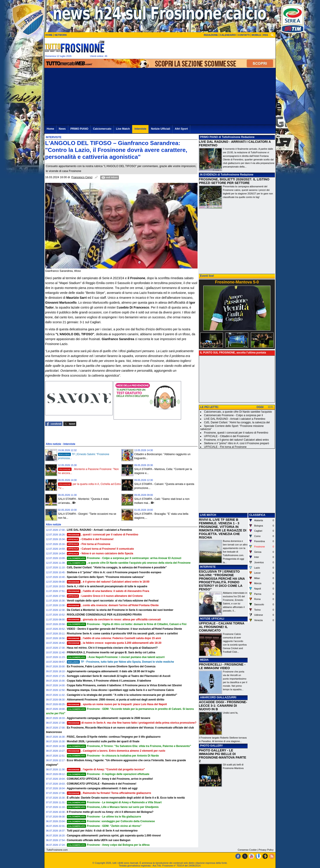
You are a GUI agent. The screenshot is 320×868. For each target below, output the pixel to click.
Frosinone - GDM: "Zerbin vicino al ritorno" (104, 826)
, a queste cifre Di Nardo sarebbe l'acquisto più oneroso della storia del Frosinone (129, 563)
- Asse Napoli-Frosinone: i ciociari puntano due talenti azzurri (116, 657)
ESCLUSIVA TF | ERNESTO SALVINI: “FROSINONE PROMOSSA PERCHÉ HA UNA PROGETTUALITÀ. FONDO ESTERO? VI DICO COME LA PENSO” (222, 580)
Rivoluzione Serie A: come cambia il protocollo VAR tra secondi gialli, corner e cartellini (122, 634)
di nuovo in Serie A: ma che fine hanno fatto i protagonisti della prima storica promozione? (132, 723)
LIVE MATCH (208, 515)
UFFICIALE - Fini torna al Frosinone (225, 447)
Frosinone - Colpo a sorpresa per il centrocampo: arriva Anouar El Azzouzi (124, 558)
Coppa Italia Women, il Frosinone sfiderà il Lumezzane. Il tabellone (109, 681)
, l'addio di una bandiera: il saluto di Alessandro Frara (108, 591)
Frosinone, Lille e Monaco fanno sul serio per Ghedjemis (113, 807)
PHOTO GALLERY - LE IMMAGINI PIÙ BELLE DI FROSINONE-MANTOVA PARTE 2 (223, 756)
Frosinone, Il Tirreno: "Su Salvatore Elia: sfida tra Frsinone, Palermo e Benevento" (129, 746)
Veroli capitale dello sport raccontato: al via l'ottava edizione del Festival (113, 601)
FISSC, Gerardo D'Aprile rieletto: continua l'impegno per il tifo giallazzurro (114, 737)
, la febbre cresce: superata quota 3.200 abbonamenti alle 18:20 (114, 643)
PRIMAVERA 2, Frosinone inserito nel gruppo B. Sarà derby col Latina (111, 652)
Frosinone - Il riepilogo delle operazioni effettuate (108, 774)
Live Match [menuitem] (123, 129)
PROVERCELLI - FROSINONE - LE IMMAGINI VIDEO (222, 666)
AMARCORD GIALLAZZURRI (218, 697)
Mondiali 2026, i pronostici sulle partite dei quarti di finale (103, 741)
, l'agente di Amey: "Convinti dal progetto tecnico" (106, 769)
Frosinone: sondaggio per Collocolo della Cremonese (111, 821)
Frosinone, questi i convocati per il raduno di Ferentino (236, 433)
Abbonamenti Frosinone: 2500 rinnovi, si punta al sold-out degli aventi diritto (116, 700)
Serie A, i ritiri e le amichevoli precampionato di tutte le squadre (107, 586)
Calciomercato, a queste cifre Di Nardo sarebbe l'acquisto (238, 412)
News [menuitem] (62, 129)
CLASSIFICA (257, 515)
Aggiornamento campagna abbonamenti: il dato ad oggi (102, 788)
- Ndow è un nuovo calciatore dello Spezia (100, 553)
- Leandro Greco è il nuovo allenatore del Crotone (105, 596)
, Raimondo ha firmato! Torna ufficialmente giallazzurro (109, 793)
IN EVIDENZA (208, 175)
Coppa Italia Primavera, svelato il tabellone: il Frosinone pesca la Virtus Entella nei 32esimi (124, 685)
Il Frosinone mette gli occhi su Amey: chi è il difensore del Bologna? (110, 812)
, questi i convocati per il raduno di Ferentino (103, 535)
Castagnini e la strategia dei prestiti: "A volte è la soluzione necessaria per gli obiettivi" (122, 695)
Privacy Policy (266, 850)
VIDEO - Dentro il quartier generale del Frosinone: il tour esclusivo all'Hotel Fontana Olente (124, 629)
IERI (271, 407)
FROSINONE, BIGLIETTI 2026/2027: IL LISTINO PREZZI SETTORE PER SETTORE (234, 181)
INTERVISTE (208, 567)
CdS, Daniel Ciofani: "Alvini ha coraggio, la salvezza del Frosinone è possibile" (117, 567)
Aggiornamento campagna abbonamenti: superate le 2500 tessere (109, 718)
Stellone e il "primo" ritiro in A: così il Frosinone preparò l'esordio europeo (114, 572)
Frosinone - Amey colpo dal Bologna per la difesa (108, 845)
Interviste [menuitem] (140, 129)
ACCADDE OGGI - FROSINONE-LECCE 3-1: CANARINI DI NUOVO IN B (223, 706)
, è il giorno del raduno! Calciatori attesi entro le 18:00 (108, 582)
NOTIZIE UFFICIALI (212, 619)
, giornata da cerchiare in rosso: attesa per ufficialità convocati (114, 620)
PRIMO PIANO (209, 137)
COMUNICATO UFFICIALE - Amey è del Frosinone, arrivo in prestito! (110, 779)
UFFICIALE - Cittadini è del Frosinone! (227, 436)
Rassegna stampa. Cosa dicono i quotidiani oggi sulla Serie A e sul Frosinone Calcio (121, 690)
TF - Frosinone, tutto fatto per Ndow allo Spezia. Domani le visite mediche (120, 662)
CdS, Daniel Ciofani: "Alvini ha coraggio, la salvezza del (237, 422)
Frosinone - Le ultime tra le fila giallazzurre (104, 817)
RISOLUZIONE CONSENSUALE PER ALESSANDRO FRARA (104, 615)
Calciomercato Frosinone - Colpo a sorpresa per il (233, 415)
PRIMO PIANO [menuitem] (79, 129)
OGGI (260, 407)
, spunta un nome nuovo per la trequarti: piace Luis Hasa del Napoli (117, 704)
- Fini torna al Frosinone (89, 544)
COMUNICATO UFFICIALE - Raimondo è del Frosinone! (102, 784)
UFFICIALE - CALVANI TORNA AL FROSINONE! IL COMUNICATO (222, 627)
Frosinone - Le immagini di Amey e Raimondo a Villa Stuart (114, 802)
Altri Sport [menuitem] (181, 129)
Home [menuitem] (50, 129)
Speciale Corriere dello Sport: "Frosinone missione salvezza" (106, 577)
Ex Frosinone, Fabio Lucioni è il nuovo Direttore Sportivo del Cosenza (111, 666)
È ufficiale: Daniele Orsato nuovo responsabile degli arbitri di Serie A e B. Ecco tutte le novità (126, 798)
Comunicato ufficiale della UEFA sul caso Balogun (99, 840)
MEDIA (204, 660)
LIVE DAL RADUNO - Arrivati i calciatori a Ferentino (99, 530)
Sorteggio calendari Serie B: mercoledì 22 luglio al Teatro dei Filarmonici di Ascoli (119, 676)
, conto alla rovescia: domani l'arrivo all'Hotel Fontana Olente (113, 605)
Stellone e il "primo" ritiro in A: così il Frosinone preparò (237, 443)
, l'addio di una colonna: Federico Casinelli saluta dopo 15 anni (114, 638)
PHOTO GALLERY (211, 746)
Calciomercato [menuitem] (102, 129)
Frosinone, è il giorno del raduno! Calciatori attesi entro (236, 440)
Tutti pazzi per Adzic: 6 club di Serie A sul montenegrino (102, 831)
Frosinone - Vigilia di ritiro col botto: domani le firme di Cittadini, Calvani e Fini (127, 624)
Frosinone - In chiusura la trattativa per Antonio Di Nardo (113, 756)
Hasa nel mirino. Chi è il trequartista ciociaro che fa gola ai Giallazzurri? (112, 648)
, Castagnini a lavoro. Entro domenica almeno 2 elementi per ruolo (116, 751)
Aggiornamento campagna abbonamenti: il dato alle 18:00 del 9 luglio (111, 671)
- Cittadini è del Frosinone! (90, 539)
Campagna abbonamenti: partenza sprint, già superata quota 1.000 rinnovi (114, 836)
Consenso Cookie (247, 850)
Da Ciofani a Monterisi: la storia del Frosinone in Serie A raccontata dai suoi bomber (120, 610)
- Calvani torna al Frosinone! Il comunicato (100, 549)
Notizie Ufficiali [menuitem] (160, 129)
